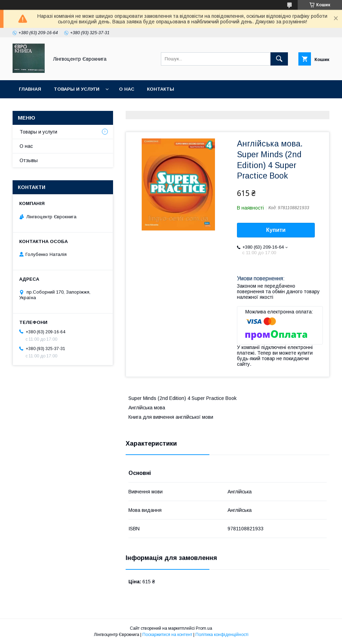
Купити (276, 230)
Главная (30, 89)
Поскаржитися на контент (167, 635)
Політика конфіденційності (222, 635)
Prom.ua (204, 628)
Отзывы (29, 160)
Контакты (161, 89)
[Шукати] (279, 59)
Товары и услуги (77, 89)
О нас (127, 89)
